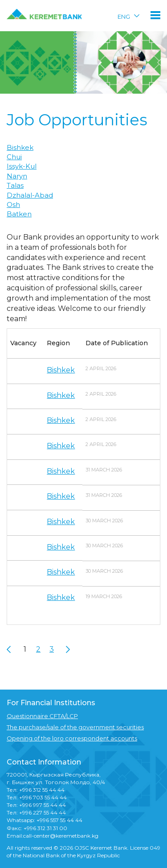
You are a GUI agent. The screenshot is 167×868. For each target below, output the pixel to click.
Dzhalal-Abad (30, 195)
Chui (14, 157)
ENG (124, 17)
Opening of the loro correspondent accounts (72, 738)
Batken (19, 214)
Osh (13, 205)
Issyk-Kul (22, 166)
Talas (15, 185)
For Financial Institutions (51, 703)
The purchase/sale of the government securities (75, 727)
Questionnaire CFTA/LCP (42, 716)
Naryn (17, 176)
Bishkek (20, 147)
